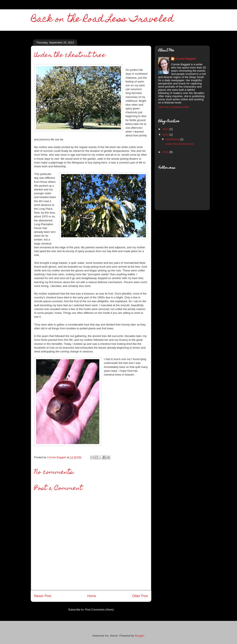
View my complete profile (174, 107)
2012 (166, 135)
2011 (166, 152)
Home (92, 596)
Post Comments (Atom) (99, 610)
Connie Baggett (185, 59)
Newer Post (43, 596)
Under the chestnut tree (180, 144)
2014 (166, 129)
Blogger (139, 636)
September (173, 139)
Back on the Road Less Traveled (102, 20)
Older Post (140, 596)
